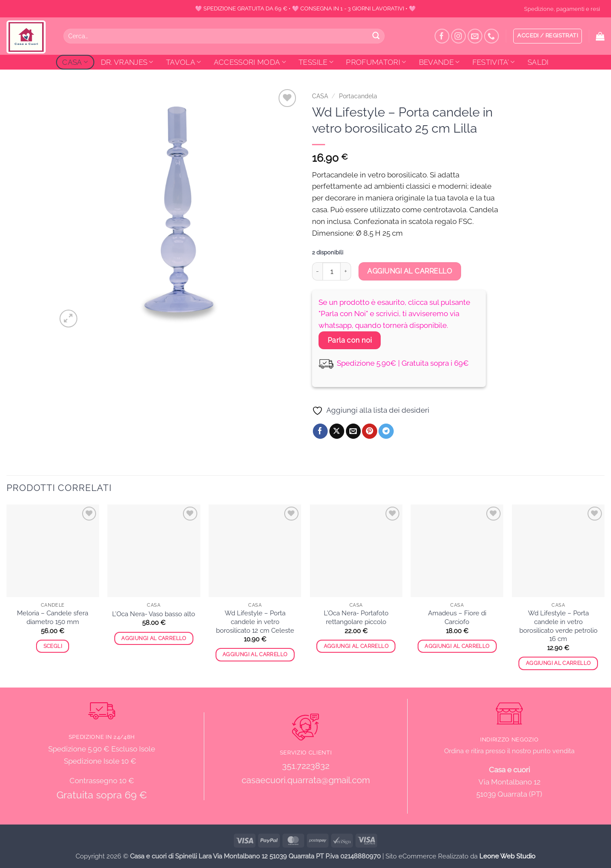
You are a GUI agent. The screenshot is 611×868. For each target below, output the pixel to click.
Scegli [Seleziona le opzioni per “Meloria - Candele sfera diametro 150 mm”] (53, 646)
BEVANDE (439, 62)
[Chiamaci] (492, 36)
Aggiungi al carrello (410, 271)
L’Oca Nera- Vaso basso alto (154, 614)
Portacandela (358, 96)
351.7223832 (306, 766)
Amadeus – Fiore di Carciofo (457, 618)
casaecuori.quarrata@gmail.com (306, 780)
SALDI (538, 62)
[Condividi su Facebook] (320, 431)
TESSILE (316, 62)
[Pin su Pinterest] (370, 431)
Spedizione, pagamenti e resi (562, 9)
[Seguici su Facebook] (442, 36)
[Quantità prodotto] (332, 271)
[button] (548, 36)
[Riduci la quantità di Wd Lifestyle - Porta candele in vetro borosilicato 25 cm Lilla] (317, 271)
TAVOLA (184, 62)
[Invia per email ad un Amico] (354, 431)
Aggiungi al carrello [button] (154, 638)
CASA (75, 62)
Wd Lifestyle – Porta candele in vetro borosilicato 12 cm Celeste (255, 622)
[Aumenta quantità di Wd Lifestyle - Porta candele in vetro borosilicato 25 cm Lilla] (346, 271)
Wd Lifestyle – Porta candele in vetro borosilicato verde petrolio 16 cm (558, 626)
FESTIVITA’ (494, 62)
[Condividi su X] (337, 431)
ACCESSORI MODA (250, 62)
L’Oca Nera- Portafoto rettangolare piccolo (356, 618)
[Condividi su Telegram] (386, 431)
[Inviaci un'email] (475, 36)
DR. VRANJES (127, 62)
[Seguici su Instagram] (459, 36)
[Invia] (376, 36)
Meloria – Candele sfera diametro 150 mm (53, 618)
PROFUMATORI (376, 62)
